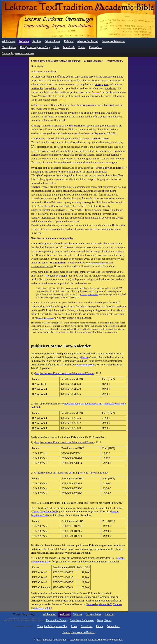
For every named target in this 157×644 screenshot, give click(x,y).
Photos (84, 357)
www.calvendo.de (84, 365)
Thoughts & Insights (56, 276)
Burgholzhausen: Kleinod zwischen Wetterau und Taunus (64, 373)
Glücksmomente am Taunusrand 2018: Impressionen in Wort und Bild (71, 473)
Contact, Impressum (89, 294)
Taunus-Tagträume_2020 (99, 604)
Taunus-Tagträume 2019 (45, 512)
